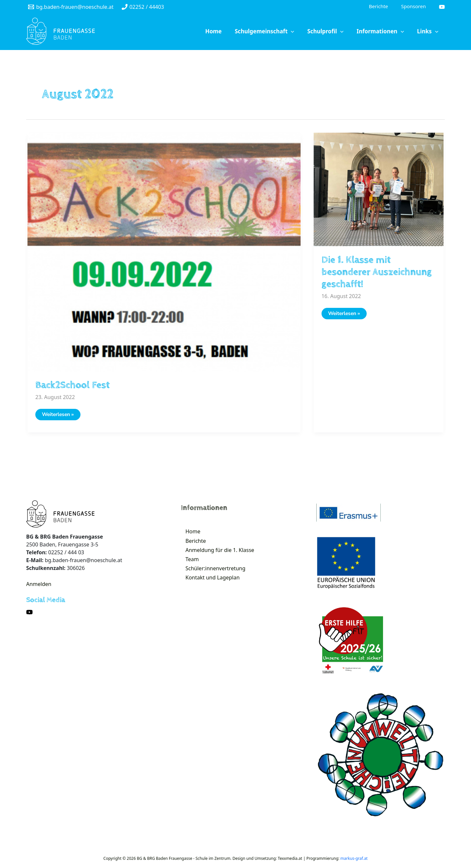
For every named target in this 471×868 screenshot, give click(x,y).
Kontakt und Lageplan (209, 590)
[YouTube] (442, 7)
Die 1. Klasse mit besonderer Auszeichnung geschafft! (377, 273)
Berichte (192, 545)
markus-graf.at (354, 860)
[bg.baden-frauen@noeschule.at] (71, 7)
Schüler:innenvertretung (211, 578)
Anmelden (39, 585)
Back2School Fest (72, 386)
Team (188, 567)
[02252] (143, 7)
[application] (309, 32)
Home (189, 534)
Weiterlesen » (61, 417)
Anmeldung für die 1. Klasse (216, 556)
